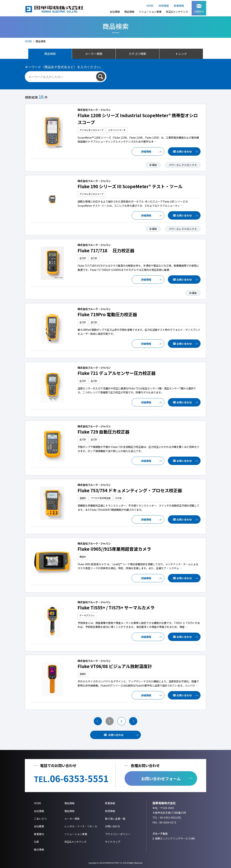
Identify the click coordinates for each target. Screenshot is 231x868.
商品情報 (129, 12)
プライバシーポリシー (118, 834)
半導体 (153, 165)
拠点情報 (39, 849)
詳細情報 (146, 151)
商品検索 (69, 811)
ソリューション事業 (150, 12)
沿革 (36, 842)
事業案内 (39, 834)
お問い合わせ (184, 151)
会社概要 (39, 826)
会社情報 (115, 12)
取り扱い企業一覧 (115, 819)
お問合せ (199, 9)
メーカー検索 (72, 819)
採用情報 (164, 6)
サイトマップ (113, 842)
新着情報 (179, 6)
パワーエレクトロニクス (183, 165)
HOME (150, 6)
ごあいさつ (40, 819)
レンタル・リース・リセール (81, 826)
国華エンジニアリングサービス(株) (175, 838)
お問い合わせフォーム (161, 778)
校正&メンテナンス (177, 12)
